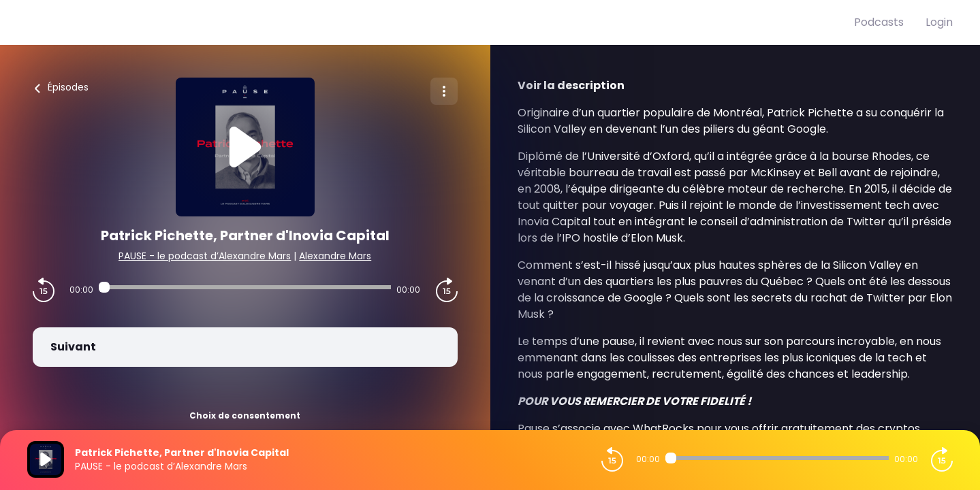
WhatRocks (663, 428)
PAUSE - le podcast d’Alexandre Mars (205, 256)
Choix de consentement (245, 415)
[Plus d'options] (444, 91)
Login (939, 22)
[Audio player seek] (245, 287)
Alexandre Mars (335, 256)
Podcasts (879, 22)
